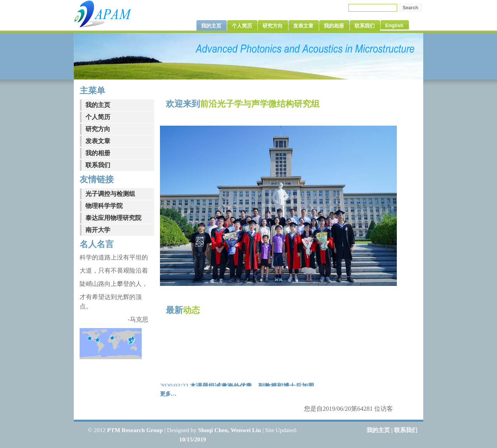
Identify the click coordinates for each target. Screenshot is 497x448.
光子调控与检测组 (110, 194)
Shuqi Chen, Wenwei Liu (229, 430)
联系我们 (98, 165)
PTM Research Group (135, 430)
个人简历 (98, 117)
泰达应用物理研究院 (113, 218)
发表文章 (98, 141)
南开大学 (98, 230)
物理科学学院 (104, 206)
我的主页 (98, 105)
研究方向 (98, 129)
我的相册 (98, 153)
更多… (168, 394)
